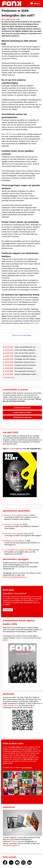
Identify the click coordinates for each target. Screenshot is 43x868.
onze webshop (27, 768)
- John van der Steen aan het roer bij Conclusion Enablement (21, 353)
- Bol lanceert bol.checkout (19, 368)
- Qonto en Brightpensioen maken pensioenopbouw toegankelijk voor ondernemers (21, 356)
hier (30, 599)
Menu (37, 3)
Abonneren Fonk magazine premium (17, 515)
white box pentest (11, 134)
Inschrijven (8, 610)
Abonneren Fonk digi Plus (13, 524)
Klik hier (15, 841)
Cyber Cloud (34, 323)
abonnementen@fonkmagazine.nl (15, 577)
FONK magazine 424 (10, 705)
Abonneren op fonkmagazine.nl (15, 541)
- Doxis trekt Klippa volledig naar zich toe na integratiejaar (21, 350)
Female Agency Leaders (22, 413)
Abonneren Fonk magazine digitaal (16, 534)
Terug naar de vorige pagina (21, 335)
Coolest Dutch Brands (22, 408)
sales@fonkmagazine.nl (11, 845)
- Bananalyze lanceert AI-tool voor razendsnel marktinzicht (21, 362)
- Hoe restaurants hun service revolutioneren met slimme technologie (21, 371)
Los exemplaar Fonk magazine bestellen (18, 550)
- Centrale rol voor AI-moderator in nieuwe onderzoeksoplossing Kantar (21, 365)
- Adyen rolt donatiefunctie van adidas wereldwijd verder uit (21, 347)
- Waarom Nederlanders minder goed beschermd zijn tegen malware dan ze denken (21, 374)
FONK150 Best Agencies (22, 417)
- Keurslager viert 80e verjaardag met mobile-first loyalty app (21, 359)
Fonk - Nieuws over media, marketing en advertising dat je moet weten (13, 4)
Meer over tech (8, 377)
